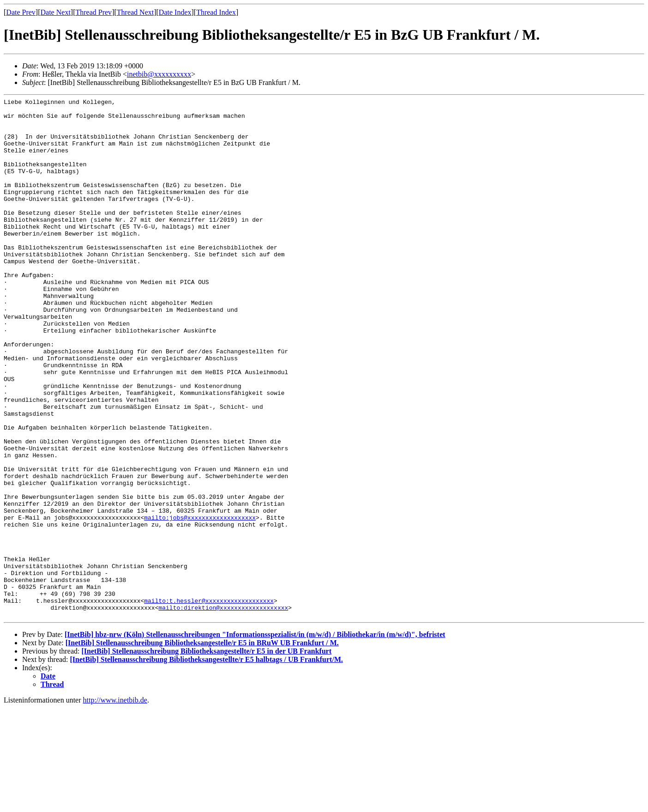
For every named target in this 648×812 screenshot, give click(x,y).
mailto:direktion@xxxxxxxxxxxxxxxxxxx (223, 710)
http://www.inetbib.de (115, 804)
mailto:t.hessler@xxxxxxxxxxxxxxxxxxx (209, 702)
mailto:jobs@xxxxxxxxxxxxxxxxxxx (200, 602)
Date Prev (21, 12)
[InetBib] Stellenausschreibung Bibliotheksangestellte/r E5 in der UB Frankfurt (206, 755)
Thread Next (135, 12)
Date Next (56, 12)
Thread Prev (93, 12)
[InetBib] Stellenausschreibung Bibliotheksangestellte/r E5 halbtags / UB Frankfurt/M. (207, 763)
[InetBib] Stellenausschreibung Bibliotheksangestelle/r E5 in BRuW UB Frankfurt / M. (202, 747)
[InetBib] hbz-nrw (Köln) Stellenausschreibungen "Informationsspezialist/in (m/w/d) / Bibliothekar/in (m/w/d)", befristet (255, 738)
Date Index (175, 12)
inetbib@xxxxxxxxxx (159, 74)
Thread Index (216, 12)
